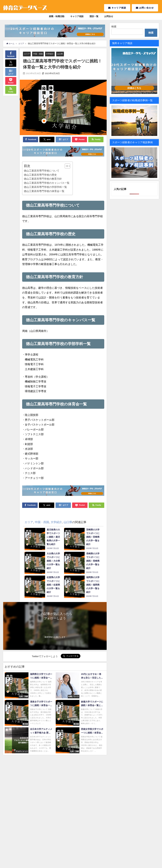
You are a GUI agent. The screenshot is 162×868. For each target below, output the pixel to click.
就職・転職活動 (57, 16)
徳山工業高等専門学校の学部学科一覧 (45, 187)
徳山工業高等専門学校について (42, 171)
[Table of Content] (67, 166)
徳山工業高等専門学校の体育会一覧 (44, 191)
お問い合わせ (145, 8)
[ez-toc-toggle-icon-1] (66, 166)
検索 (114, 26)
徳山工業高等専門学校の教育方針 (43, 179)
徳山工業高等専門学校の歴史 (40, 175)
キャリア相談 (117, 8)
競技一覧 (94, 16)
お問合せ (109, 16)
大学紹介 (51, 54)
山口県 (62, 54)
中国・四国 (39, 54)
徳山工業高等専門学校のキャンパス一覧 (47, 183)
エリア (27, 54)
